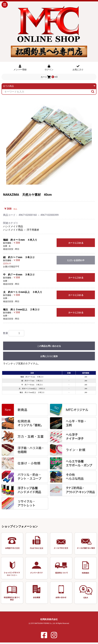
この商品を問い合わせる (49, 346)
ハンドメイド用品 (13, 226)
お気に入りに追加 (49, 356)
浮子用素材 (33, 230)
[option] (49, 142)
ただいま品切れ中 (76, 260)
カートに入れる (76, 243)
